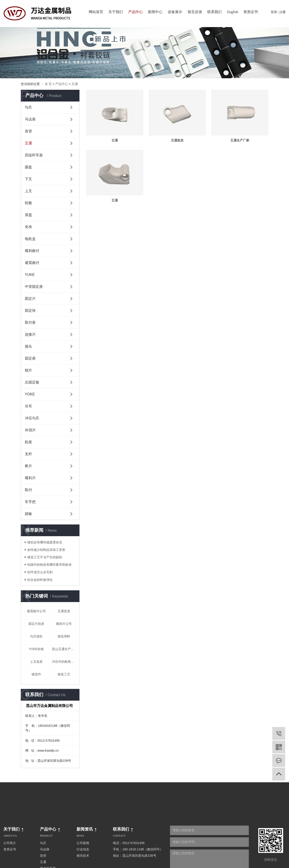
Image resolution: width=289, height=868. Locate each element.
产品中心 (135, 12)
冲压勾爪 (32, 418)
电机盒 (30, 239)
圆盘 (28, 167)
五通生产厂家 (240, 140)
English (233, 12)
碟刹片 (30, 478)
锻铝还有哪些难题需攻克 (45, 542)
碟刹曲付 (32, 251)
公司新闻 (83, 843)
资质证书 (251, 12)
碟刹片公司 (64, 624)
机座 (28, 442)
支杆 (28, 454)
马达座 (30, 119)
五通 (75, 84)
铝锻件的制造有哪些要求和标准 (49, 565)
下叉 (28, 179)
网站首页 (96, 12)
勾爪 (28, 107)
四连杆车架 (34, 155)
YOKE (30, 394)
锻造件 (36, 674)
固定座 (30, 358)
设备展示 (175, 12)
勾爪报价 (36, 636)
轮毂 (28, 203)
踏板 (28, 514)
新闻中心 (155, 12)
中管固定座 (34, 287)
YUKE (30, 275)
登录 (274, 12)
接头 (28, 346)
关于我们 (116, 12)
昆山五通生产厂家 (64, 649)
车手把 (30, 502)
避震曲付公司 (36, 611)
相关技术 (83, 856)
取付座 (30, 322)
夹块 (28, 227)
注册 (282, 12)
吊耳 (28, 406)
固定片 (30, 299)
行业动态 (83, 849)
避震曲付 (32, 263)
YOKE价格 (36, 649)
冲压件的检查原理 (64, 662)
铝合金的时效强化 (40, 580)
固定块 (30, 310)
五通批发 (64, 611)
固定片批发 (36, 624)
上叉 (28, 191)
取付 (28, 490)
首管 (28, 131)
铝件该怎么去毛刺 (40, 572)
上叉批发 (36, 662)
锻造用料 (64, 636)
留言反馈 (195, 12)
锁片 (28, 370)
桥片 (28, 466)
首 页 (48, 84)
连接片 (30, 334)
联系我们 (214, 12)
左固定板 (32, 382)
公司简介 (10, 843)
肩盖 (28, 215)
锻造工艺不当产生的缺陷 (45, 557)
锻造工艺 (64, 674)
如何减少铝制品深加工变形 (46, 550)
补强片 (30, 430)
